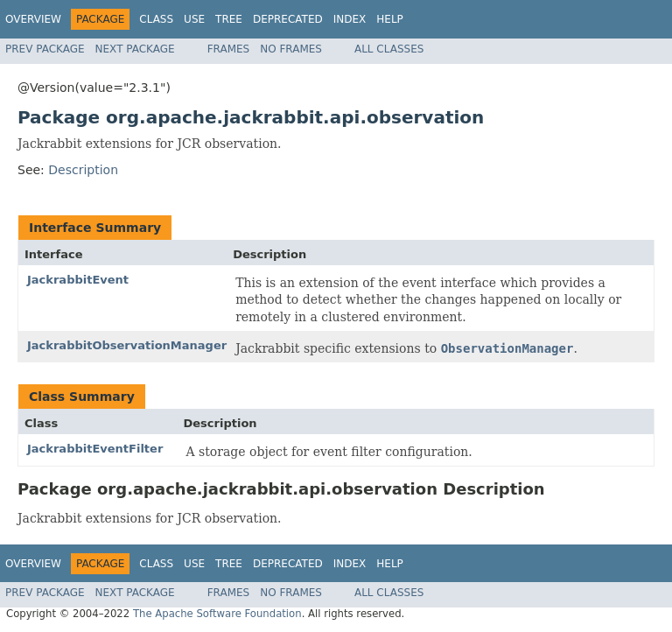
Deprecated (288, 19)
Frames (229, 49)
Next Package (135, 49)
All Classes (389, 49)
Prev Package (45, 49)
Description (83, 170)
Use (194, 19)
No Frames (291, 49)
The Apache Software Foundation (217, 614)
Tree (229, 19)
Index (350, 19)
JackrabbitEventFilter (95, 449)
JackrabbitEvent (78, 280)
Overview (33, 19)
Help (390, 19)
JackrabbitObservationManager (127, 345)
